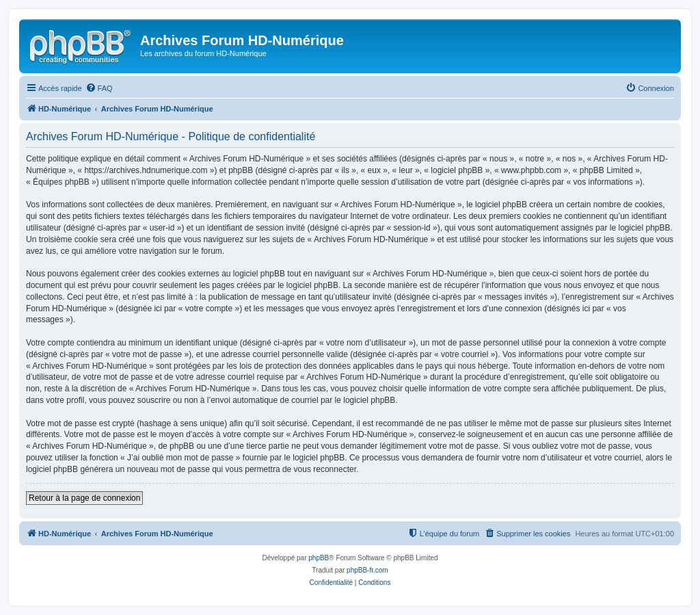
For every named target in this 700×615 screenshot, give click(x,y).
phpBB (319, 558)
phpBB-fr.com (367, 570)
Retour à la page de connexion (84, 498)
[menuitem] (99, 88)
